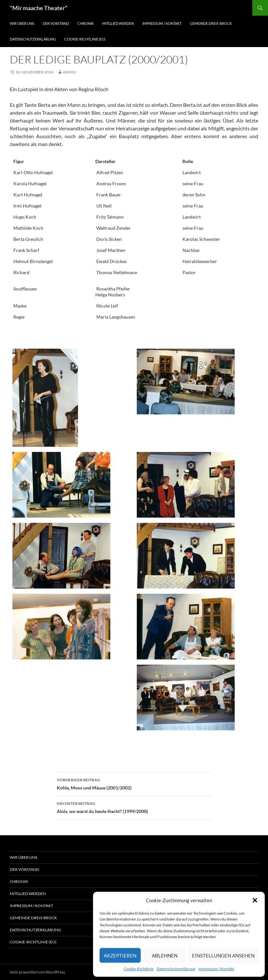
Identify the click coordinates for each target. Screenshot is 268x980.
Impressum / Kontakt (216, 969)
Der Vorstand (56, 23)
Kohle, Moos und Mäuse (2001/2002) (134, 783)
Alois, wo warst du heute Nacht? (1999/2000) (134, 807)
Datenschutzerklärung (176, 969)
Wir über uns (22, 23)
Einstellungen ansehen (223, 955)
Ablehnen (165, 955)
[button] (255, 900)
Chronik (86, 23)
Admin (69, 72)
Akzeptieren (120, 955)
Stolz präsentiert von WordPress (37, 972)
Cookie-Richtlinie (139, 969)
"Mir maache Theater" (39, 8)
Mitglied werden (118, 23)
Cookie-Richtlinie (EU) (85, 39)
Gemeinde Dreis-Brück (211, 23)
